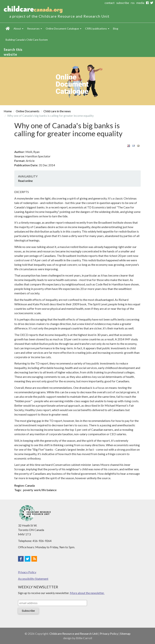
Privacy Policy (27, 572)
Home (8, 28)
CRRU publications (97, 28)
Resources (35, 28)
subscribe (123, 3)
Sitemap (125, 634)
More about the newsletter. (87, 593)
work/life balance (45, 490)
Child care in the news (57, 111)
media (140, 3)
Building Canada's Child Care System (27, 40)
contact (110, 3)
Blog (116, 28)
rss (133, 3)
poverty (28, 490)
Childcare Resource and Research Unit (74, 634)
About (18, 28)
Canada (30, 485)
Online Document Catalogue (64, 28)
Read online (25, 181)
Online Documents (28, 111)
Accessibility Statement (33, 579)
